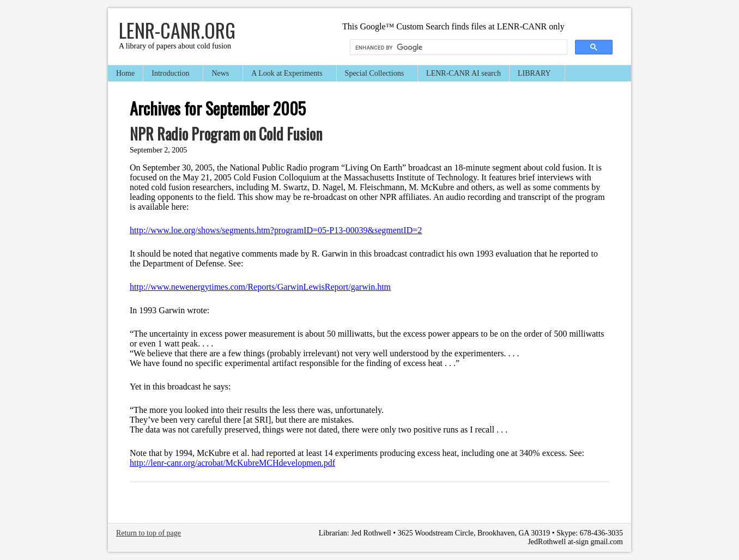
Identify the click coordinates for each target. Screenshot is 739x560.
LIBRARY (535, 74)
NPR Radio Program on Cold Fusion (226, 134)
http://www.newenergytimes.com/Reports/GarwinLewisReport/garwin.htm (260, 287)
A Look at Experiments (287, 74)
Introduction (171, 74)
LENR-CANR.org (177, 30)
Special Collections (375, 74)
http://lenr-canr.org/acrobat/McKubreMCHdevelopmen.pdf (232, 463)
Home (125, 73)
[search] (458, 47)
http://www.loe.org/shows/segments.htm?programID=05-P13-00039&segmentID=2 (276, 230)
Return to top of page (149, 533)
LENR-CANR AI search (464, 73)
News (221, 74)
